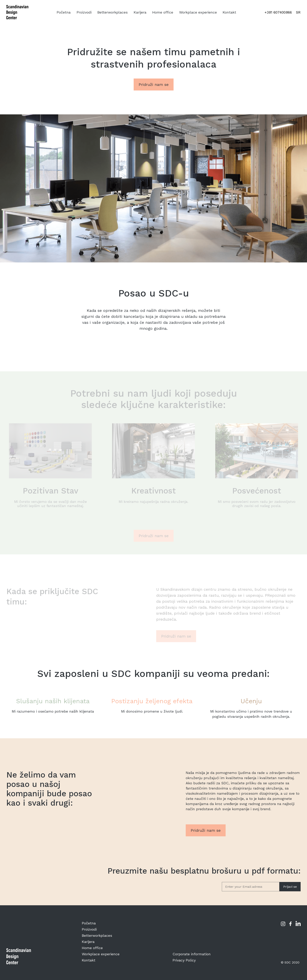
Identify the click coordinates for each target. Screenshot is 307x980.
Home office (163, 12)
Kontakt (229, 12)
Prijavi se (290, 887)
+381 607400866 (278, 12)
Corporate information (192, 954)
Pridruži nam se (154, 84)
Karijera (140, 12)
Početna (64, 12)
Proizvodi (84, 12)
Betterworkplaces (113, 12)
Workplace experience (198, 12)
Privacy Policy (184, 960)
